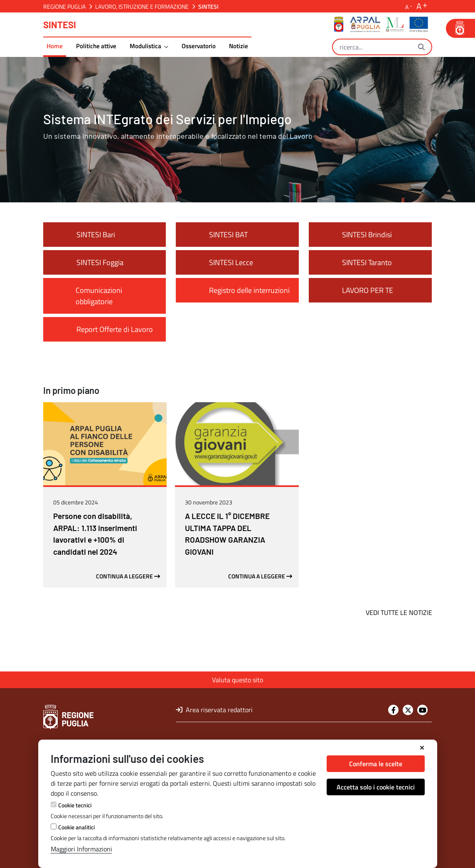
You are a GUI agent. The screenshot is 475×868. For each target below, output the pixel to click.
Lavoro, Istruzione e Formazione (142, 6)
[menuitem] (55, 47)
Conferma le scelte (376, 764)
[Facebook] (393, 710)
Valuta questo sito (237, 680)
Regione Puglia (64, 6)
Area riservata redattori (214, 710)
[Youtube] (422, 710)
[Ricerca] (372, 47)
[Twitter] (408, 710)
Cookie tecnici (75, 805)
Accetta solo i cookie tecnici (376, 787)
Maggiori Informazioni (81, 849)
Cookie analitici (76, 827)
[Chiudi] (422, 748)
